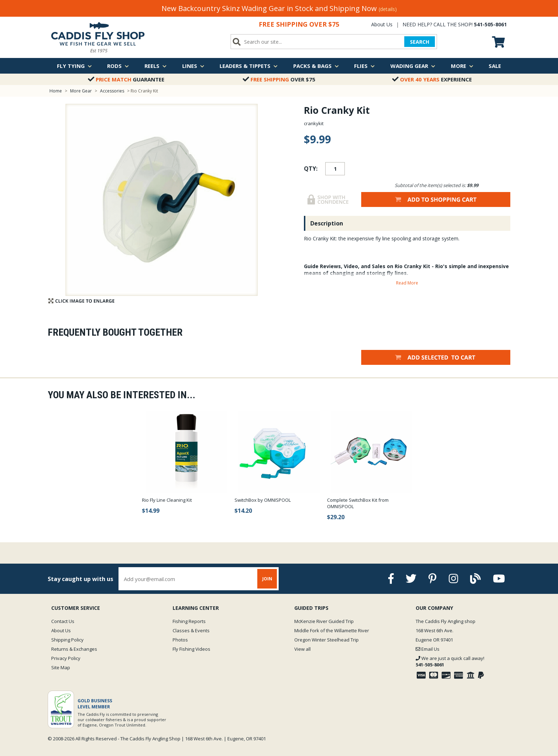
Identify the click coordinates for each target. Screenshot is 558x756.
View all (302, 649)
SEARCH (420, 42)
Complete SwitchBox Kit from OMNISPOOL (358, 503)
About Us (382, 24)
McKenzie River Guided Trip (324, 621)
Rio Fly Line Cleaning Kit (167, 500)
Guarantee (126, 79)
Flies (364, 66)
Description (327, 223)
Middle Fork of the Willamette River (332, 630)
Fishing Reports (189, 621)
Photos (180, 640)
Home (56, 91)
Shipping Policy (67, 640)
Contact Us (63, 621)
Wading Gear (413, 66)
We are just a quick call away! (450, 661)
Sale (495, 66)
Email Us (428, 649)
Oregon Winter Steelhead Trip (327, 640)
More (462, 66)
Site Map (61, 667)
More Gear (81, 91)
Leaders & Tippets (249, 66)
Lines (193, 66)
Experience (432, 79)
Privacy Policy (66, 658)
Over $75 (279, 79)
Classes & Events (191, 630)
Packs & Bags (316, 66)
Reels (156, 66)
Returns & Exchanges (74, 649)
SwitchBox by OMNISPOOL (263, 500)
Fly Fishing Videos (191, 649)
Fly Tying (74, 66)
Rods (118, 66)
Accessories (113, 91)
